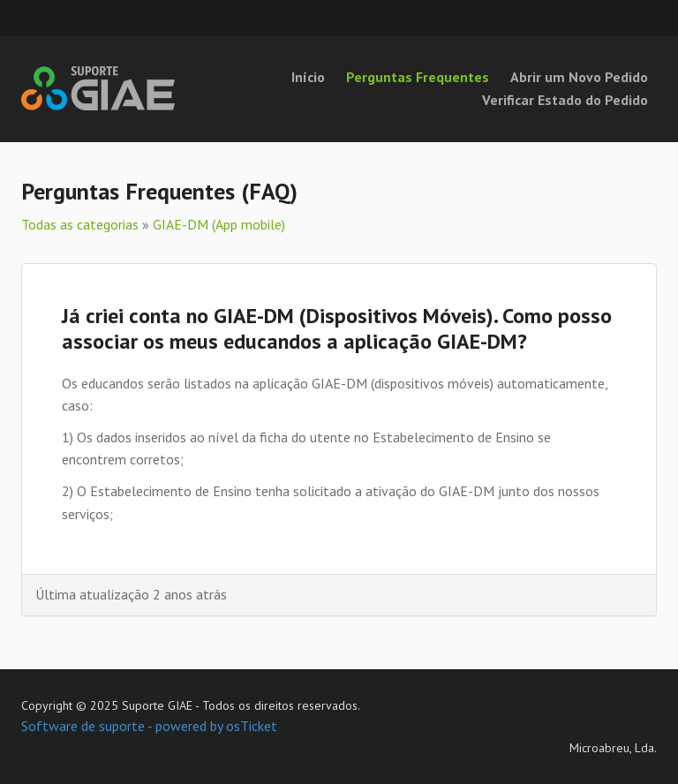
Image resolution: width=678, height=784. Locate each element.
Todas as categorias (80, 224)
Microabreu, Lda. (613, 748)
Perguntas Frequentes (418, 77)
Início (308, 77)
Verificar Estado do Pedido (565, 100)
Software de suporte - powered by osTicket (149, 726)
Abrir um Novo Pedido (579, 77)
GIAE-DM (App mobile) (219, 224)
